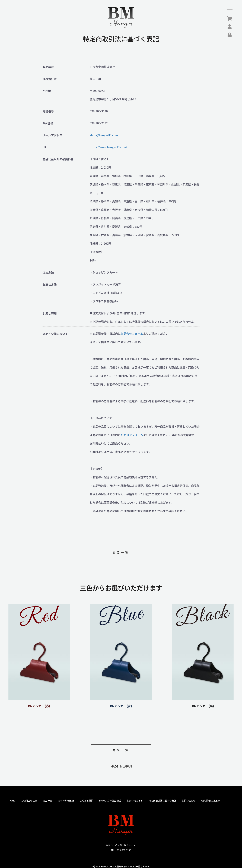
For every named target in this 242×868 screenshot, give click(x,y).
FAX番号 (48, 123)
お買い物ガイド (135, 801)
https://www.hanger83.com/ (108, 147)
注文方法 (48, 273)
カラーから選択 (66, 801)
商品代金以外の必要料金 (58, 159)
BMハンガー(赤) (39, 704)
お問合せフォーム (132, 334)
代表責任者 (50, 79)
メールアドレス (52, 135)
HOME (12, 801)
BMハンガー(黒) (203, 704)
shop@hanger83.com (104, 135)
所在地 (47, 91)
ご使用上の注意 (29, 801)
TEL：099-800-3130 (121, 850)
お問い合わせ (189, 801)
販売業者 (48, 67)
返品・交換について (55, 334)
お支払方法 (50, 284)
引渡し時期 (50, 313)
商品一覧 (121, 552)
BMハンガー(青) (121, 704)
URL (45, 147)
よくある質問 (87, 801)
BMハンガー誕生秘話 (110, 801)
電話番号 (48, 111)
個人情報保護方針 (211, 801)
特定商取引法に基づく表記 (162, 801)
